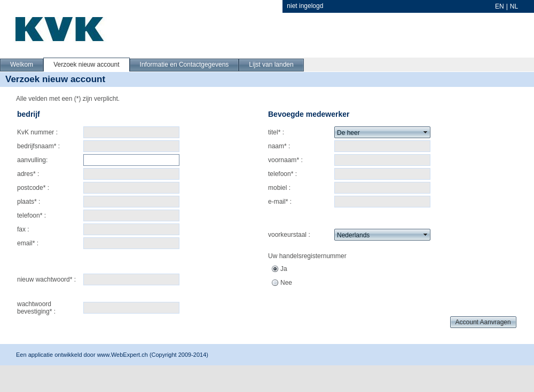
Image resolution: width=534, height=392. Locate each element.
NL (514, 6)
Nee (286, 283)
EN (500, 6)
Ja (284, 269)
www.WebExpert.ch (123, 355)
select (426, 132)
